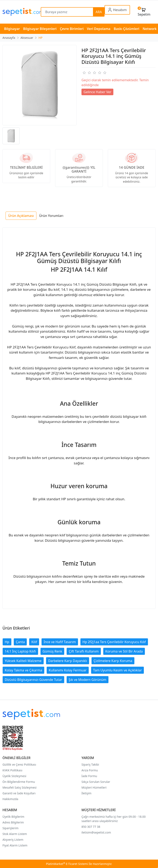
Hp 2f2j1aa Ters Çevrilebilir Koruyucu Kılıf (114, 642)
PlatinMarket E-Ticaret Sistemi (67, 864)
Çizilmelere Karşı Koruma (113, 661)
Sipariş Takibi (90, 764)
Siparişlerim (10, 828)
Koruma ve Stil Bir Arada (124, 651)
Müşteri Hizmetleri (94, 787)
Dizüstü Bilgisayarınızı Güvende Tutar (33, 680)
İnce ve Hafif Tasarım (60, 642)
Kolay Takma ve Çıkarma (23, 670)
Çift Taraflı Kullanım (84, 651)
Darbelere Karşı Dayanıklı (68, 661)
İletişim (86, 793)
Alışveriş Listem (13, 840)
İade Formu (89, 776)
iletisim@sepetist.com (96, 832)
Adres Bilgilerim (13, 822)
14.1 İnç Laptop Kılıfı (20, 651)
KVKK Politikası (12, 770)
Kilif (34, 642)
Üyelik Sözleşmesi (14, 776)
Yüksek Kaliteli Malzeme (23, 661)
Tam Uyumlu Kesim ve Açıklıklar (118, 670)
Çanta (20, 642)
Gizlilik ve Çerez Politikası (19, 764)
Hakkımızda (10, 799)
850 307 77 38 (91, 827)
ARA (99, 12)
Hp (7, 642)
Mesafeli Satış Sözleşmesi (19, 787)
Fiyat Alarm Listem (15, 845)
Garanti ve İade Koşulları (19, 793)
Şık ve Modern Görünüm (88, 680)
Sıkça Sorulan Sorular (96, 782)
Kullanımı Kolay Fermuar (68, 670)
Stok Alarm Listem (15, 834)
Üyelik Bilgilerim (13, 817)
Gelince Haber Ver (97, 92)
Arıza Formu (90, 770)
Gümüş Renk (52, 651)
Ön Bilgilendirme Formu (19, 782)
